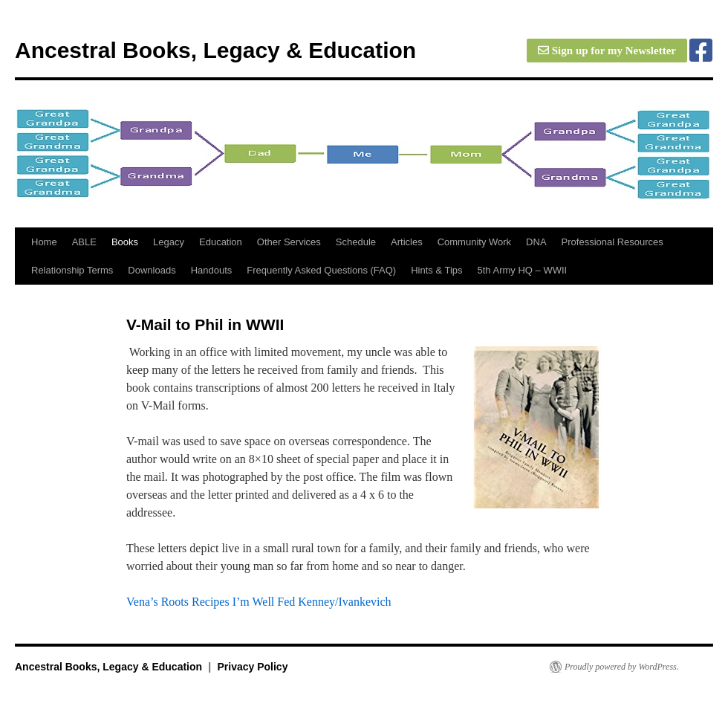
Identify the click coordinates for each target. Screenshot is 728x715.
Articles (407, 242)
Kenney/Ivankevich (344, 602)
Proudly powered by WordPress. (622, 667)
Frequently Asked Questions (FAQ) (321, 270)
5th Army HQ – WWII (523, 270)
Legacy (169, 242)
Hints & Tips (436, 270)
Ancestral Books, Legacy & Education (215, 50)
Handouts (212, 270)
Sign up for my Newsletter (607, 51)
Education (221, 242)
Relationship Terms (72, 270)
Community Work (474, 242)
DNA (536, 242)
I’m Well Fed (264, 602)
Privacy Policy (252, 667)
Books (125, 242)
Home (44, 242)
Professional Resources (612, 242)
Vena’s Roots (157, 602)
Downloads (152, 270)
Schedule (356, 242)
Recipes (211, 602)
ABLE (84, 242)
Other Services (289, 242)
